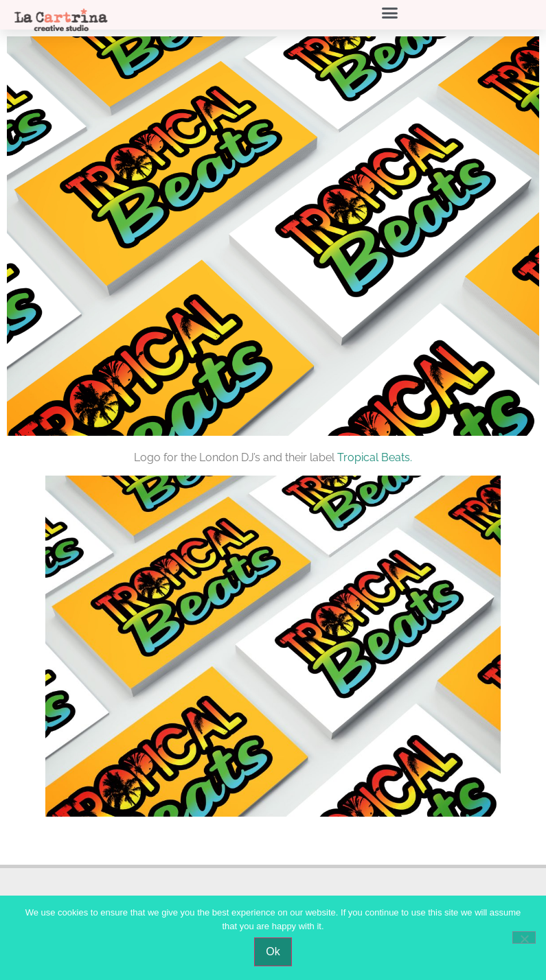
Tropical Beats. (375, 457)
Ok (273, 952)
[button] (390, 13)
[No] (524, 937)
